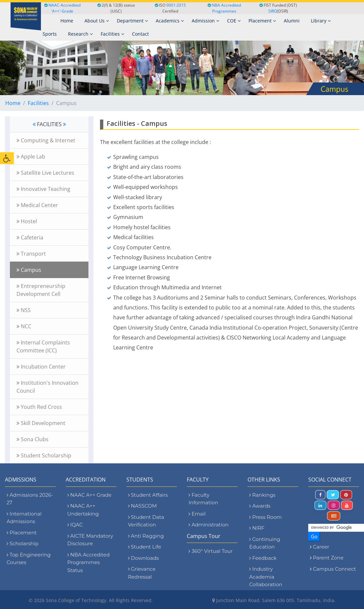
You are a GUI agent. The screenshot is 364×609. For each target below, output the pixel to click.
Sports (50, 34)
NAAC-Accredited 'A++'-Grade (62, 8)
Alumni (292, 21)
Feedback (263, 558)
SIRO (273, 11)
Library (321, 21)
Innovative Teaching (43, 189)
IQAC (75, 525)
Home (13, 103)
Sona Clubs (33, 439)
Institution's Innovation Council (48, 387)
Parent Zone (328, 558)
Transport (31, 254)
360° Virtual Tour (210, 551)
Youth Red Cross (39, 407)
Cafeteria (30, 237)
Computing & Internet (46, 140)
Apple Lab (31, 157)
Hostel (27, 221)
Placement (262, 21)
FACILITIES (49, 124)
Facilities (112, 34)
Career (321, 547)
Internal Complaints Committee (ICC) (43, 346)
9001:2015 (176, 5)
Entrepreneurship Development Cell (41, 290)
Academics (170, 21)
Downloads (144, 558)
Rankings (262, 495)
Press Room (265, 517)
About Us (97, 21)
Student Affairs (148, 495)
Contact (140, 34)
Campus (29, 270)
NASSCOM (142, 506)
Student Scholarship (44, 455)
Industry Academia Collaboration (266, 577)
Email (197, 514)
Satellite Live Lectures (45, 173)
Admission (205, 21)
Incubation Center (41, 367)
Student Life (145, 547)
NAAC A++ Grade (89, 495)
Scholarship (23, 543)
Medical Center (37, 205)
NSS (24, 310)
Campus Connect (334, 569)
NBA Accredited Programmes (226, 8)
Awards (260, 506)
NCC (24, 326)
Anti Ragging (146, 536)
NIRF (257, 528)
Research (80, 34)
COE (234, 21)
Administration (208, 525)
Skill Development (41, 423)
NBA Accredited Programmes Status (89, 562)
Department (132, 21)
